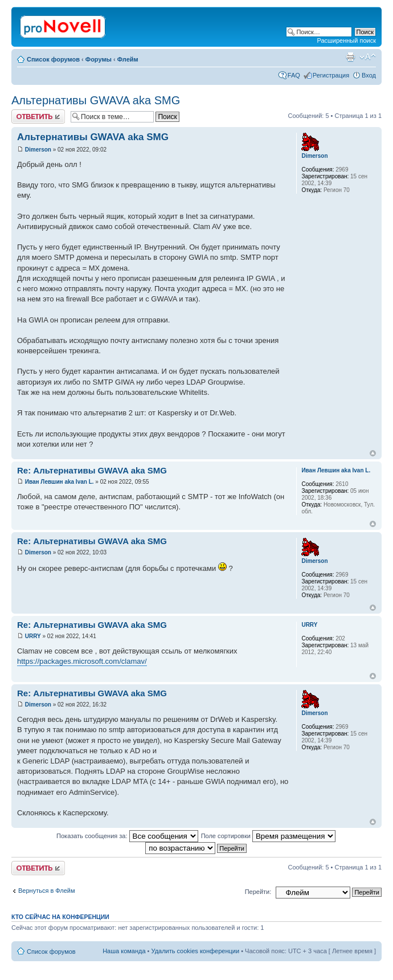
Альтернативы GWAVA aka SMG (96, 100)
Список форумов (53, 59)
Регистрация (331, 75)
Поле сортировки (268, 836)
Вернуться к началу (373, 453)
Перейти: (258, 892)
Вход (369, 75)
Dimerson (38, 150)
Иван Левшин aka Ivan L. (60, 482)
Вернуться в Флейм (47, 891)
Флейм (128, 59)
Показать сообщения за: (127, 836)
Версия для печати (350, 57)
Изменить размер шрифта (368, 57)
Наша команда (124, 951)
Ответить (38, 117)
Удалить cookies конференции (196, 951)
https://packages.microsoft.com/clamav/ (82, 661)
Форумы (99, 59)
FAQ (294, 75)
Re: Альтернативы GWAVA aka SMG (92, 470)
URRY (33, 636)
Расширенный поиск (346, 40)
